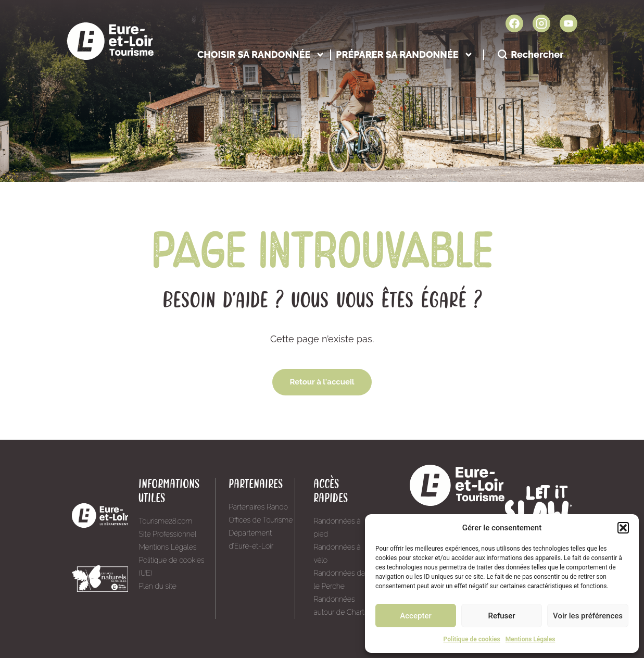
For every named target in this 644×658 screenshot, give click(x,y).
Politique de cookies (472, 639)
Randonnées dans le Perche (343, 580)
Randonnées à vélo (337, 554)
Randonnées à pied (337, 527)
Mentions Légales (531, 639)
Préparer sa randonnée (404, 54)
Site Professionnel (167, 534)
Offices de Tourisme (261, 520)
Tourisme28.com (165, 521)
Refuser (501, 616)
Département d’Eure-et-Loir (251, 539)
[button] (623, 528)
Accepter (415, 616)
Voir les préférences (588, 616)
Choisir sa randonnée (261, 54)
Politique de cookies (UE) (171, 567)
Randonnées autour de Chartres (344, 606)
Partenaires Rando (258, 507)
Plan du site (157, 586)
